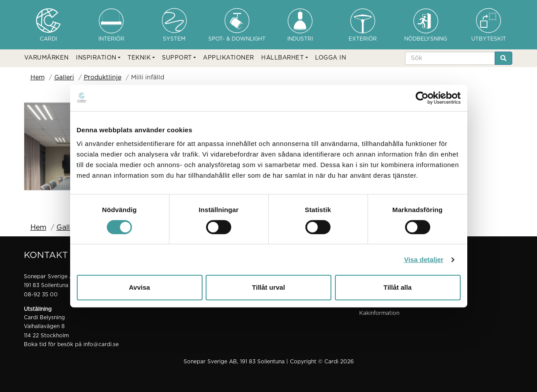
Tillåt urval (268, 287)
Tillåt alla (398, 287)
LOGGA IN (330, 58)
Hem (38, 78)
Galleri (64, 78)
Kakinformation (379, 313)
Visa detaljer (424, 259)
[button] (98, 58)
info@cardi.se (101, 344)
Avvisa (139, 287)
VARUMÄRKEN (47, 58)
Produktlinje (103, 78)
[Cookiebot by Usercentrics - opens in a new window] (422, 98)
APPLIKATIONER (229, 58)
